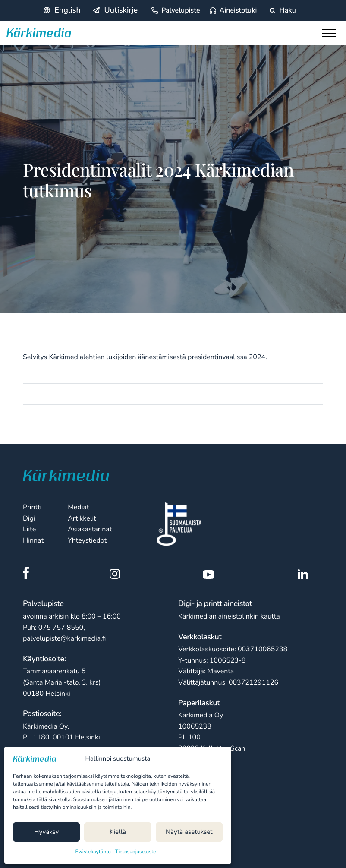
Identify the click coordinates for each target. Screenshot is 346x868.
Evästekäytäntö (93, 852)
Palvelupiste (181, 10)
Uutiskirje (121, 10)
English (68, 10)
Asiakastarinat (90, 529)
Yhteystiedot (87, 540)
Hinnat (33, 540)
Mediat (78, 507)
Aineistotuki (238, 10)
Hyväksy (46, 832)
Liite (29, 529)
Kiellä (118, 832)
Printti (32, 507)
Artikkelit (82, 518)
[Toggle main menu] (331, 35)
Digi (29, 518)
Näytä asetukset (189, 832)
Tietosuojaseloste (135, 852)
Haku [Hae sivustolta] (283, 10)
